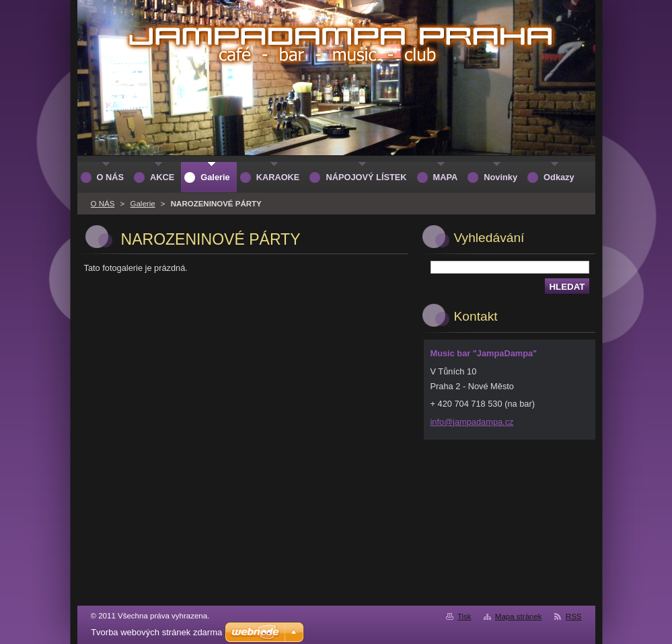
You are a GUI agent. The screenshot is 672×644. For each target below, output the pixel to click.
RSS (574, 616)
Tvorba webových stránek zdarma (156, 632)
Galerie (142, 204)
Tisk (464, 616)
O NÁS (103, 204)
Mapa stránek (519, 616)
